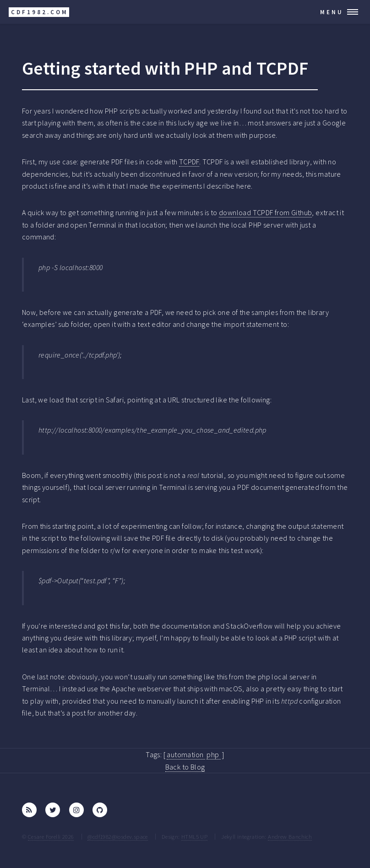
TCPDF (189, 162)
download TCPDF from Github (265, 212)
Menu (332, 12)
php (214, 754)
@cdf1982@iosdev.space (117, 836)
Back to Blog (185, 767)
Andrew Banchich (290, 836)
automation (186, 754)
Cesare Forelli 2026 (51, 836)
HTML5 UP (194, 836)
